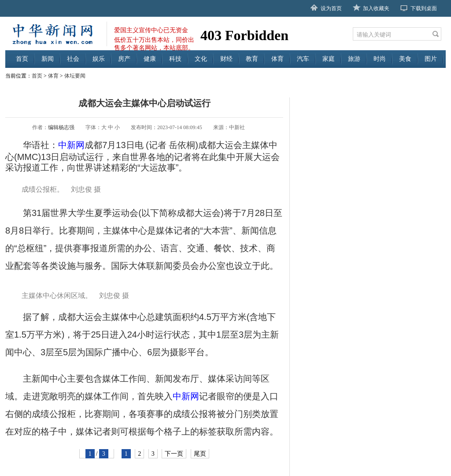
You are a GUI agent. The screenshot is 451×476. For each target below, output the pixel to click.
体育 (277, 59)
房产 (124, 59)
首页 (22, 59)
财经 (226, 59)
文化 (201, 59)
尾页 (200, 454)
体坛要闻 (75, 76)
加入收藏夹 (376, 8)
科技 (175, 59)
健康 (150, 59)
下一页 (174, 454)
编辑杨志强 (61, 127)
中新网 (71, 145)
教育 (252, 59)
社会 (73, 59)
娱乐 (99, 59)
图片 (431, 59)
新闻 (48, 59)
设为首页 (331, 8)
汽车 (303, 59)
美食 (405, 59)
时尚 (380, 59)
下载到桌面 (424, 8)
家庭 (329, 59)
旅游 (354, 59)
